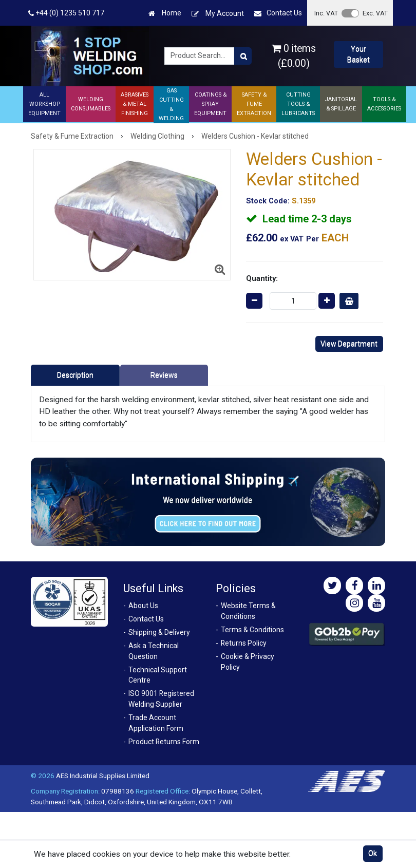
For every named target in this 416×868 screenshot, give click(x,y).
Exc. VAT (375, 13)
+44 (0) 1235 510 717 (66, 13)
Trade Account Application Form (156, 723)
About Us (143, 606)
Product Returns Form (164, 742)
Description (75, 375)
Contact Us (278, 13)
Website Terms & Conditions (248, 611)
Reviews (164, 375)
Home (165, 13)
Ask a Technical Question (154, 651)
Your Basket (358, 54)
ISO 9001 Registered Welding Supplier (161, 699)
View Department (349, 344)
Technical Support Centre (158, 675)
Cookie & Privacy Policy (248, 662)
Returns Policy (244, 643)
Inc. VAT (326, 13)
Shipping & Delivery (159, 632)
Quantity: (262, 278)
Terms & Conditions (252, 630)
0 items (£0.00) (294, 56)
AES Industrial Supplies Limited (103, 776)
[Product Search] (243, 56)
